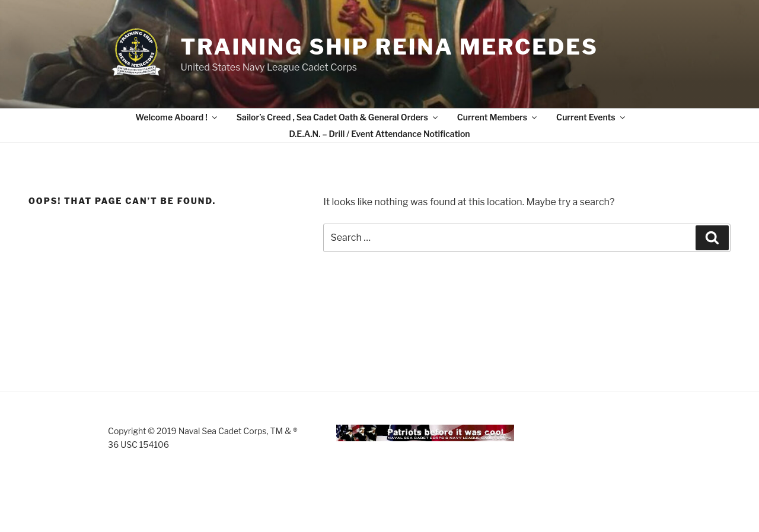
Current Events (591, 117)
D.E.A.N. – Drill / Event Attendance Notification (379, 134)
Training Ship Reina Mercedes (389, 47)
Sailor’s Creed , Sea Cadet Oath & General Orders (338, 117)
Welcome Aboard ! (177, 117)
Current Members (498, 117)
